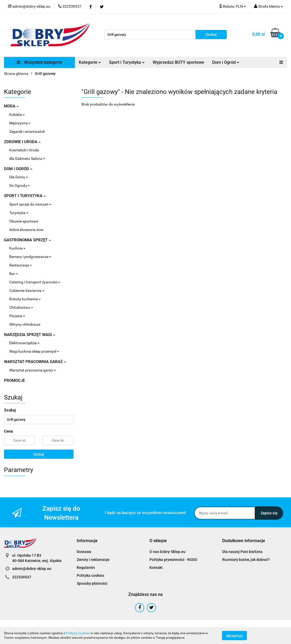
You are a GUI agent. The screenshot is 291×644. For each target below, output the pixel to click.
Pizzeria (17, 316)
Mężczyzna (20, 123)
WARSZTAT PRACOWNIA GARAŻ (35, 362)
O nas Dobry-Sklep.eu (167, 552)
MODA (11, 106)
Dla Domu (19, 177)
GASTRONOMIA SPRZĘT (27, 240)
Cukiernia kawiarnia (27, 291)
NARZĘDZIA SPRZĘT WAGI (29, 335)
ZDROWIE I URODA (22, 142)
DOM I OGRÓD (18, 169)
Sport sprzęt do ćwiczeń (30, 204)
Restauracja (21, 265)
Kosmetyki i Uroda (24, 150)
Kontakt (156, 568)
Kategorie (90, 62)
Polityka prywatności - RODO (173, 560)
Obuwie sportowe (24, 221)
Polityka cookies (90, 575)
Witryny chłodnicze (25, 324)
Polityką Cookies (78, 633)
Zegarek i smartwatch (27, 131)
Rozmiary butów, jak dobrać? (246, 560)
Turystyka (19, 213)
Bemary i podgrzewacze (30, 257)
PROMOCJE (14, 380)
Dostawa (84, 552)
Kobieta (17, 115)
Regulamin (86, 568)
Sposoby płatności (92, 583)
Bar (14, 274)
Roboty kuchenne (25, 299)
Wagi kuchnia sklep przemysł (34, 351)
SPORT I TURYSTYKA (25, 196)
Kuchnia (17, 248)
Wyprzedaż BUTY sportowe (178, 62)
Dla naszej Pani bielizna (242, 552)
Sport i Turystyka (127, 62)
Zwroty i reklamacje (93, 560)
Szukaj (39, 454)
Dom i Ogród (226, 62)
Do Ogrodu (20, 185)
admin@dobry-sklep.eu (32, 569)
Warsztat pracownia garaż (33, 370)
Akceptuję (234, 636)
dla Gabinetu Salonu (27, 158)
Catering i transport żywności (35, 282)
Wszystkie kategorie (39, 62)
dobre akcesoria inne (26, 230)
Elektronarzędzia (24, 343)
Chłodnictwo (21, 307)
